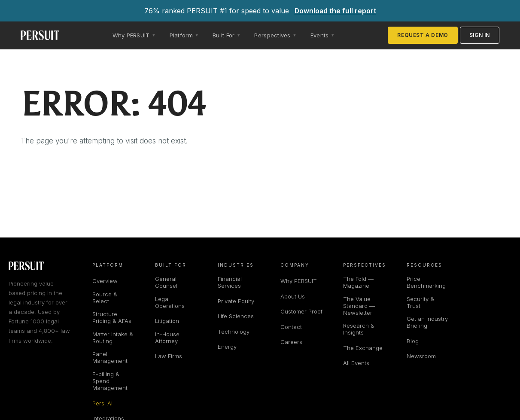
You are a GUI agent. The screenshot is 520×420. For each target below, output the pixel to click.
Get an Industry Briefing (427, 322)
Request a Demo (423, 35)
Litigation (167, 321)
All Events (356, 363)
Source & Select (105, 298)
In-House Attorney (167, 338)
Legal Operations (170, 302)
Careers (291, 342)
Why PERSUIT (299, 281)
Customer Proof (301, 311)
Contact (291, 327)
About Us (293, 296)
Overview (105, 281)
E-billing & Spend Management (110, 381)
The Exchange (363, 348)
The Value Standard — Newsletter (359, 306)
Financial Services (230, 282)
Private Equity (236, 301)
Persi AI (102, 403)
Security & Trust (420, 302)
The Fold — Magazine (358, 282)
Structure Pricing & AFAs (112, 317)
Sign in (480, 35)
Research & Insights (359, 329)
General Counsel (166, 282)
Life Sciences (236, 316)
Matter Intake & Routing (113, 338)
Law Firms (169, 356)
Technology (234, 332)
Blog (413, 341)
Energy (227, 347)
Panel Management (110, 357)
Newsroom (421, 356)
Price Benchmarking (426, 282)
